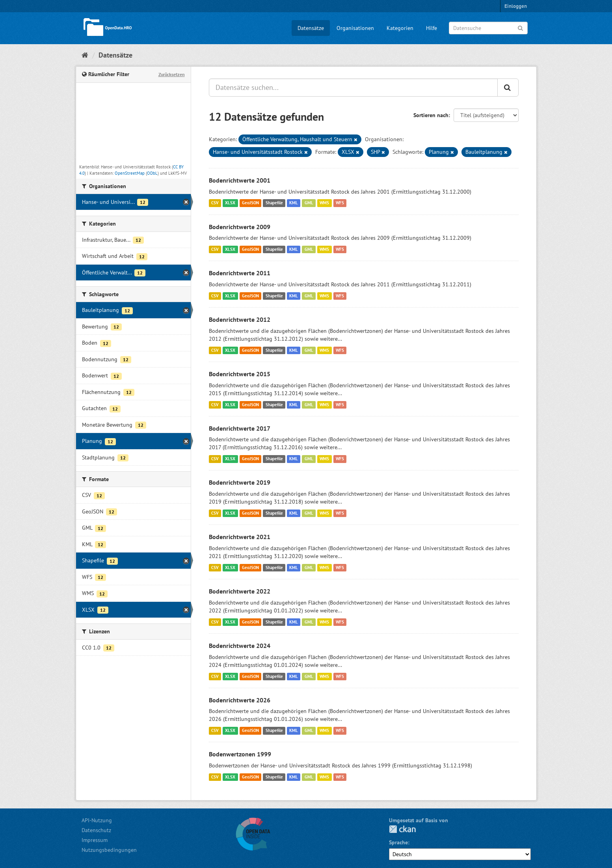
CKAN (402, 829)
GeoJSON (250, 203)
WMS (324, 203)
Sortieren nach (431, 115)
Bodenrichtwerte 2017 (240, 428)
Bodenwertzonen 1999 (240, 754)
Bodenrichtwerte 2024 (240, 646)
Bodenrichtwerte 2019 (240, 482)
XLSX (230, 203)
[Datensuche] (488, 28)
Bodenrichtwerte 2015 (240, 374)
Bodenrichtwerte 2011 (240, 273)
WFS (340, 203)
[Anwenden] (520, 27)
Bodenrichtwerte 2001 (240, 180)
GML (309, 203)
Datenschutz (96, 830)
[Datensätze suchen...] (353, 88)
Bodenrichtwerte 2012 (240, 319)
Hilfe (432, 28)
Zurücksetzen (172, 74)
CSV (215, 203)
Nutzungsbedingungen (109, 850)
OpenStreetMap (130, 173)
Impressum (95, 840)
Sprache (398, 842)
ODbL (152, 173)
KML (294, 203)
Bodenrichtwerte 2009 (240, 227)
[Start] (85, 55)
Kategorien (400, 28)
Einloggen (516, 6)
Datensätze (311, 28)
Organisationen (355, 28)
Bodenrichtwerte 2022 (240, 591)
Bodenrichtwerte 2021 (240, 537)
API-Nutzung (97, 820)
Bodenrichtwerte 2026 (240, 700)
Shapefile (274, 203)
